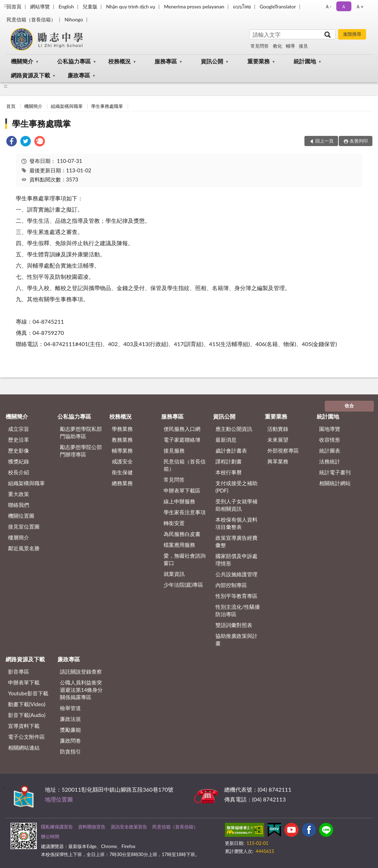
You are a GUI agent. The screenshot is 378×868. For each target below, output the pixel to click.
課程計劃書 (229, 461)
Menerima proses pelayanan (194, 6)
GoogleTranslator (278, 6)
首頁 (11, 106)
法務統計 (330, 461)
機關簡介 (22, 61)
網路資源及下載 (30, 75)
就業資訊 (174, 574)
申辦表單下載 (24, 682)
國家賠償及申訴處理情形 (236, 560)
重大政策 (19, 494)
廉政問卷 (70, 740)
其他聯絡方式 (310, 789)
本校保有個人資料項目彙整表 (236, 523)
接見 (303, 46)
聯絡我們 (19, 505)
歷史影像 (19, 450)
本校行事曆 (229, 472)
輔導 (290, 46)
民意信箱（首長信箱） (31, 19)
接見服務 (174, 450)
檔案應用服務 (179, 545)
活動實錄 (278, 429)
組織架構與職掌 (67, 106)
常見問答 (260, 46)
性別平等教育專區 (236, 596)
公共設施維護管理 (236, 574)
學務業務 (122, 429)
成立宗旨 (19, 429)
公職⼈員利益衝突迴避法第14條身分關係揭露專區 (81, 690)
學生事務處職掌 (107, 106)
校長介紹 (19, 472)
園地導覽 (330, 429)
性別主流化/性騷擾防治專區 (238, 610)
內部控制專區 (231, 585)
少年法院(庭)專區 (183, 585)
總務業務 (122, 483)
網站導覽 (40, 6)
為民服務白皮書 (182, 534)
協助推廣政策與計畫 (236, 639)
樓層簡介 (19, 537)
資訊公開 (212, 61)
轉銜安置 (174, 523)
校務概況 (119, 61)
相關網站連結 (24, 748)
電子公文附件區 (26, 737)
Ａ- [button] (328, 6)
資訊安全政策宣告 (129, 827)
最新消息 (226, 440)
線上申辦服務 (179, 501)
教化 (277, 46)
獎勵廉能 (70, 730)
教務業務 (122, 440)
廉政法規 (70, 719)
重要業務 (259, 61)
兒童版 (90, 6)
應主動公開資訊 (234, 429)
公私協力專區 (74, 61)
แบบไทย (242, 6)
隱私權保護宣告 (57, 827)
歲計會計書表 (231, 450)
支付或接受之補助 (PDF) (236, 487)
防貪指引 (70, 751)
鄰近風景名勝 (24, 548)
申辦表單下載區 (182, 490)
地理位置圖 (59, 799)
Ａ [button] (344, 6)
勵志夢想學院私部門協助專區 (81, 432)
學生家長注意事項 (185, 512)
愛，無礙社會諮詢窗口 (185, 559)
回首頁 (14, 6)
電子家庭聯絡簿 (182, 440)
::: (6, 5)
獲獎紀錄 (19, 461)
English (66, 6)
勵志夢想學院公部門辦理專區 (81, 451)
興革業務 (278, 461)
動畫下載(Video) (27, 704)
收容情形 (330, 440)
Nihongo (74, 19)
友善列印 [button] (359, 141)
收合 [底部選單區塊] (349, 406)
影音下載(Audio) (27, 715)
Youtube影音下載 (28, 693)
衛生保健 (122, 472)
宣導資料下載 (24, 726)
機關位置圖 (21, 516)
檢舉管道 (70, 708)
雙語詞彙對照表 (234, 625)
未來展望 (278, 440)
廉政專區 (79, 75)
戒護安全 (122, 461)
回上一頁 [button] (324, 141)
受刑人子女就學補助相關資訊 (236, 505)
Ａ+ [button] (359, 6)
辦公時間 (50, 836)
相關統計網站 (335, 483)
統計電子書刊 (335, 472)
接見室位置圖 (24, 526)
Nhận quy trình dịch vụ (131, 6)
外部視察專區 (283, 450)
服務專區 (166, 61)
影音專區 (19, 671)
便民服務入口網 (182, 429)
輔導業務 (122, 450)
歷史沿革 (19, 440)
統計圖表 (330, 450)
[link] (12, 142)
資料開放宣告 (92, 827)
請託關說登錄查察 (81, 671)
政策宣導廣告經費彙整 (236, 541)
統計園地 (305, 61)
